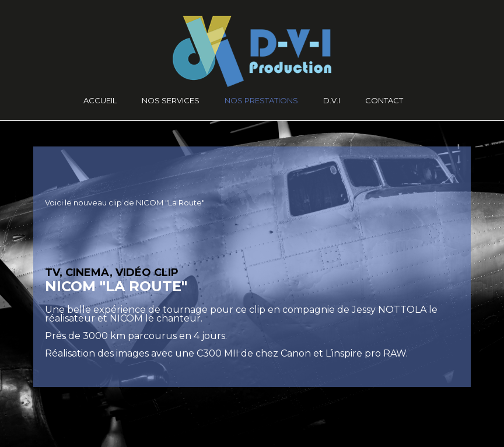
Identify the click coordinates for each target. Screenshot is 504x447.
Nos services (171, 100)
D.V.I (332, 100)
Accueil (100, 100)
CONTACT (384, 100)
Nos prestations (261, 100)
